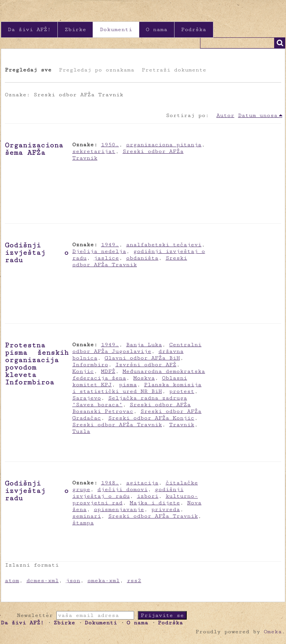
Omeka (273, 632)
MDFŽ (108, 371)
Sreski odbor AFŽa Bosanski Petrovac (132, 408)
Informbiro (90, 365)
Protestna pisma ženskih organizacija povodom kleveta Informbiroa (37, 364)
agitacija (142, 483)
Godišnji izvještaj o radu (37, 253)
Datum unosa (258, 115)
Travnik (182, 425)
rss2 (134, 580)
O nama (157, 29)
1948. (110, 483)
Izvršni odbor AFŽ (146, 365)
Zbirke (75, 29)
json (73, 580)
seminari (87, 516)
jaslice (106, 258)
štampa (83, 523)
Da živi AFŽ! (29, 29)
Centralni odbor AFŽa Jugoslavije (137, 348)
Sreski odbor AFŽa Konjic (151, 418)
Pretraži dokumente (174, 70)
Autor (225, 115)
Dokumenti (116, 29)
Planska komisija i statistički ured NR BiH (137, 388)
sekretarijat (94, 151)
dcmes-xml (42, 580)
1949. (110, 245)
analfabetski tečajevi (164, 245)
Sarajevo (87, 398)
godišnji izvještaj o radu (128, 493)
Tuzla (81, 431)
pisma (128, 385)
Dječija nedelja (99, 251)
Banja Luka (144, 345)
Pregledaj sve (28, 70)
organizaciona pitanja (164, 145)
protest (182, 391)
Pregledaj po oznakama (97, 70)
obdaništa (142, 258)
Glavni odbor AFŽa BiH (142, 358)
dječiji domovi (123, 489)
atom (12, 580)
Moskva (144, 378)
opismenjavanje (119, 509)
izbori (147, 496)
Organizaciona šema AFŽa (34, 149)
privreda (166, 509)
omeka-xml (104, 580)
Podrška (194, 29)
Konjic (83, 371)
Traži (280, 43)
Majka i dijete (155, 503)
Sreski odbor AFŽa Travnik (130, 261)
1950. (110, 145)
